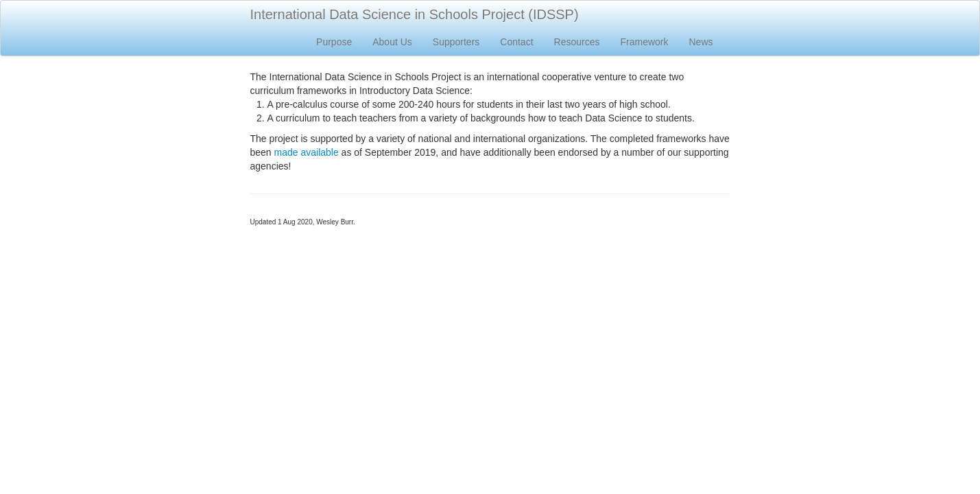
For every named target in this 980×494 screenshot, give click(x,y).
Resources (577, 42)
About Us (392, 42)
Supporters (456, 42)
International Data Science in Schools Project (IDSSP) (415, 14)
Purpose (334, 42)
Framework (644, 42)
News (701, 42)
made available (307, 152)
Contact (516, 42)
